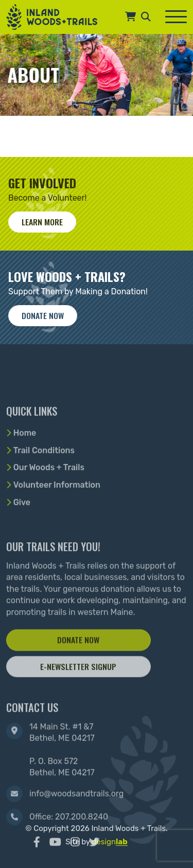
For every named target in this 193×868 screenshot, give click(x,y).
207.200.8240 (82, 844)
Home (25, 453)
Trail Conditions (44, 470)
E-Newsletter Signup (78, 692)
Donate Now (78, 665)
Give (22, 522)
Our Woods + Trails (49, 488)
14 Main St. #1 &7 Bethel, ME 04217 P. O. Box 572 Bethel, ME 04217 (62, 777)
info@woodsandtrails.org (76, 820)
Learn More (42, 222)
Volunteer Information (57, 505)
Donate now (43, 315)
